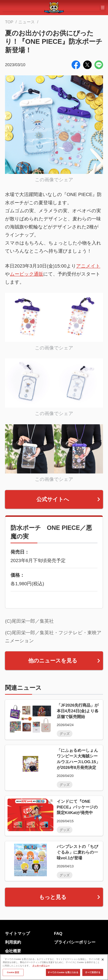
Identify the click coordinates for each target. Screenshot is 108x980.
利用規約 (13, 942)
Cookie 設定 (13, 974)
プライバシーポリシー (75, 942)
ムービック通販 (27, 274)
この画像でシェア (54, 180)
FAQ (58, 933)
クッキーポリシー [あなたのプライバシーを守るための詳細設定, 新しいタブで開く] (41, 967)
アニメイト (88, 266)
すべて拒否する (93, 974)
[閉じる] (103, 961)
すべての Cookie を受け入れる (63, 974)
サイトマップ (18, 933)
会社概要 (13, 951)
